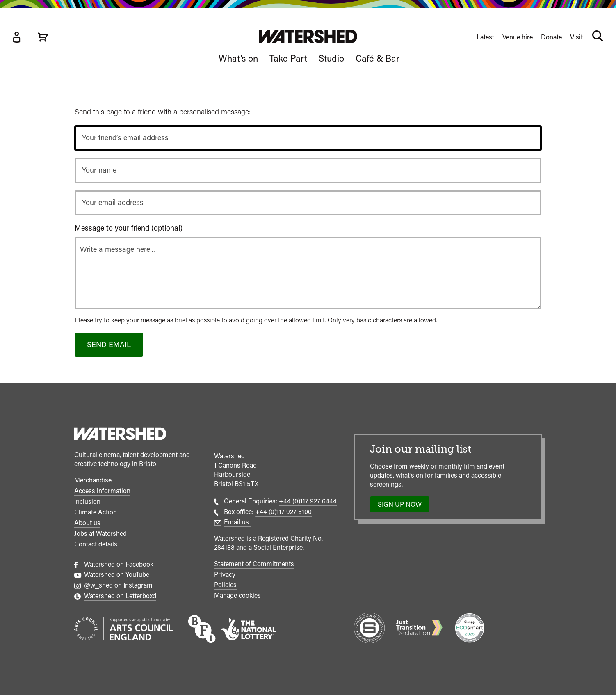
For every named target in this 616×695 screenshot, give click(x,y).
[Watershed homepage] (120, 435)
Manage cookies (237, 596)
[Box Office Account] (16, 37)
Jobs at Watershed (100, 534)
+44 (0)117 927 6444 (308, 501)
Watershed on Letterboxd (120, 596)
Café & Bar (378, 58)
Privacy (225, 575)
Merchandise (93, 480)
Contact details (96, 544)
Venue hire (518, 37)
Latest (485, 37)
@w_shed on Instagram (118, 585)
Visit (576, 37)
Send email (109, 344)
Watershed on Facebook (119, 564)
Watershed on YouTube (117, 575)
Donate (551, 37)
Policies (225, 585)
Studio (331, 58)
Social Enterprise (278, 548)
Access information (102, 491)
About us (87, 523)
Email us (237, 522)
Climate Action (96, 512)
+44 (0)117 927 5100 (283, 512)
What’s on (238, 58)
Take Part (288, 58)
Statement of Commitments (254, 564)
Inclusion (87, 502)
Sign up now (402, 506)
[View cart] (43, 37)
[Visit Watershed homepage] (308, 36)
